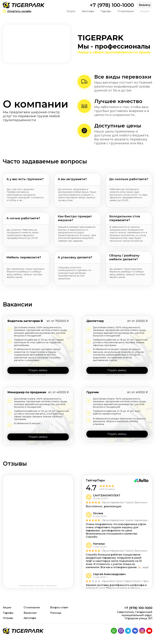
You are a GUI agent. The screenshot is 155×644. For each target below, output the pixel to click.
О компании (126, 11)
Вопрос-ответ (59, 607)
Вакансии (30, 613)
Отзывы (8, 618)
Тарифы (106, 11)
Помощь (56, 613)
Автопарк (88, 11)
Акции (7, 607)
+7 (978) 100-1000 (112, 5)
